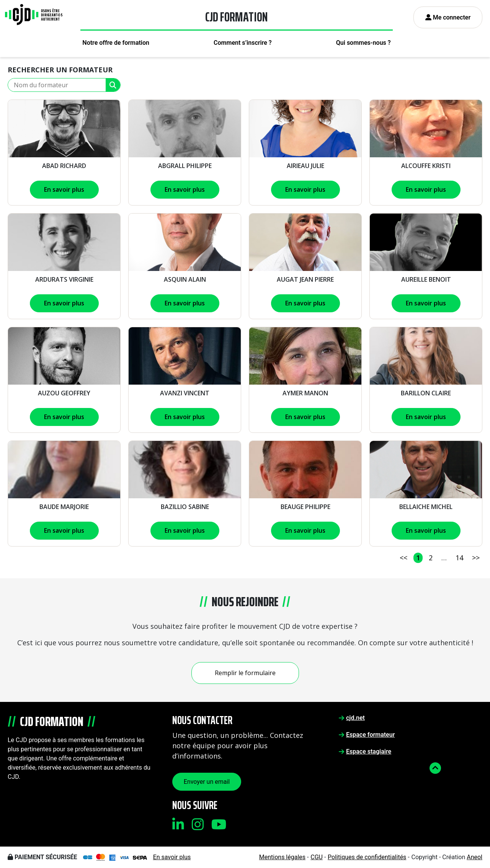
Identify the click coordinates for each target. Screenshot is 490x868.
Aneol (474, 857)
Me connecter (448, 17)
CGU (317, 857)
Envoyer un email (207, 782)
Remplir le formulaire (245, 673)
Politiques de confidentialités (367, 857)
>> (476, 558)
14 (459, 558)
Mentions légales (282, 857)
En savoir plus (64, 189)
